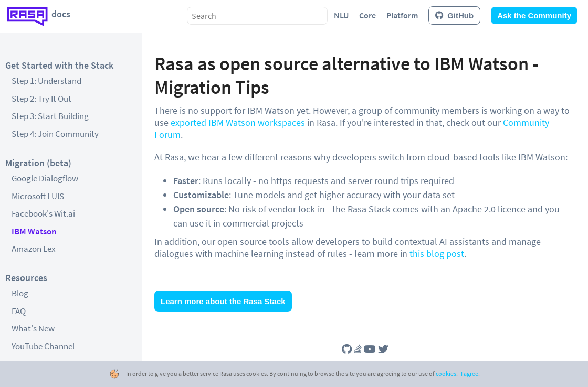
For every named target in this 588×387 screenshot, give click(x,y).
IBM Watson (34, 231)
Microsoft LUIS (38, 196)
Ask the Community (534, 15)
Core (367, 15)
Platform (402, 15)
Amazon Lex (34, 249)
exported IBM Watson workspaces (238, 122)
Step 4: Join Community (55, 134)
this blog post (437, 254)
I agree (470, 374)
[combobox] (257, 16)
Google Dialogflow (45, 178)
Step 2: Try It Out (41, 99)
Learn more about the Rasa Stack (223, 301)
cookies (446, 374)
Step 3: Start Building (50, 116)
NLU (341, 15)
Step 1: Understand (46, 81)
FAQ (19, 311)
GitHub (454, 15)
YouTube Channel (43, 346)
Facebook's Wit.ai (43, 213)
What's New (33, 328)
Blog (20, 293)
